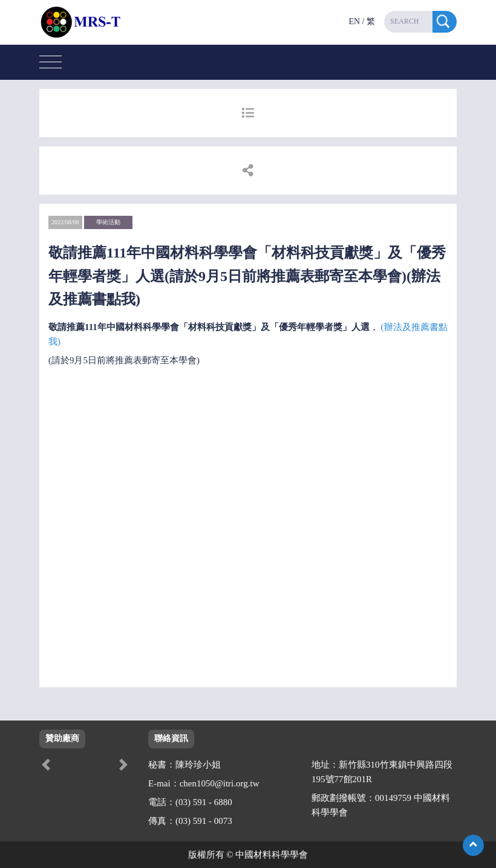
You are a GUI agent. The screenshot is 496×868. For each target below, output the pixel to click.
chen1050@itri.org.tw (220, 783)
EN (354, 21)
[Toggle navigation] (51, 63)
